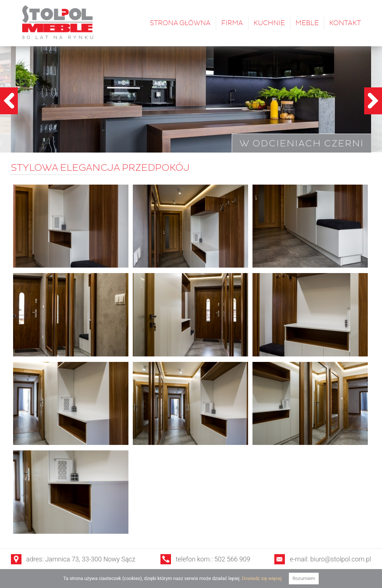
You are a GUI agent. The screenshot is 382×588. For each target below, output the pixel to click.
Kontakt (345, 23)
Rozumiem (304, 578)
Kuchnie (269, 23)
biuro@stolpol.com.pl (341, 559)
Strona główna (180, 23)
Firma (232, 23)
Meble (307, 23)
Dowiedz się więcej (262, 578)
